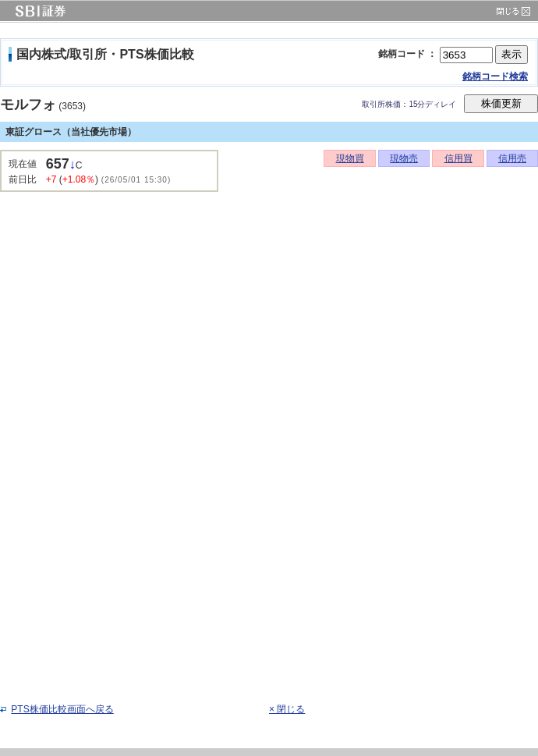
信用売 (512, 158)
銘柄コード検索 (495, 76)
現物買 (350, 158)
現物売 (404, 158)
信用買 (458, 158)
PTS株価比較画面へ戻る (62, 709)
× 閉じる (287, 709)
